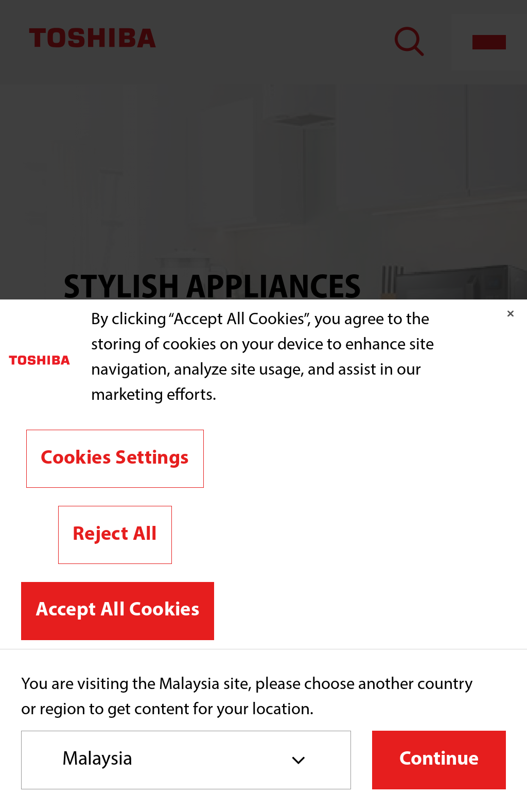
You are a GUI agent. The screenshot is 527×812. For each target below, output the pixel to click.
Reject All (115, 535)
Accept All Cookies (118, 611)
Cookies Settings (115, 459)
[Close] (511, 313)
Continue (439, 760)
